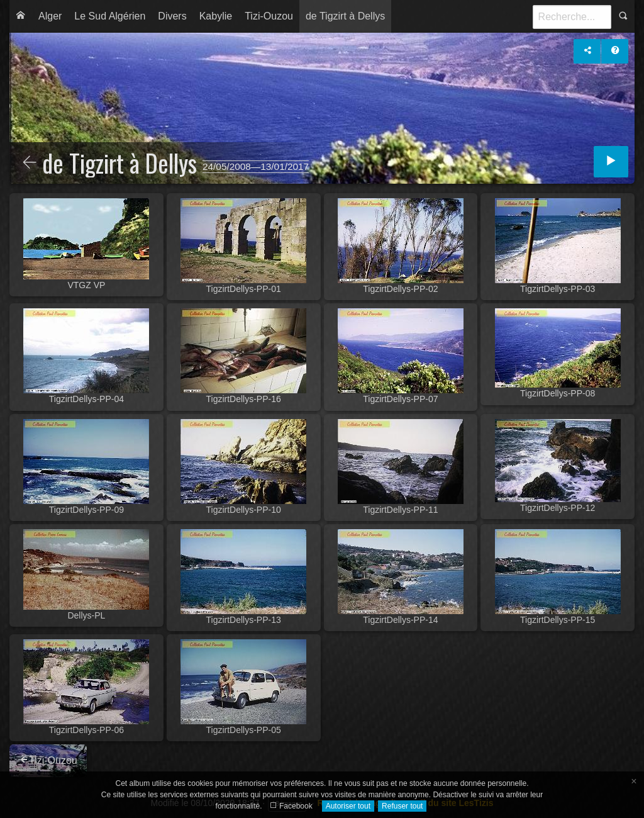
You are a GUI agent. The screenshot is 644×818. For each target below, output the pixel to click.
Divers (172, 16)
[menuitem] (21, 16)
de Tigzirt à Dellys (345, 16)
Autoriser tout (348, 806)
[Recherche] (572, 17)
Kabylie (216, 16)
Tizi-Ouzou (269, 16)
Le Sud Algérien (110, 16)
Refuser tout (402, 806)
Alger (50, 16)
